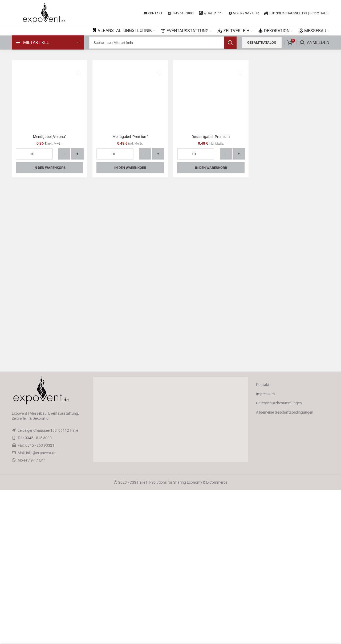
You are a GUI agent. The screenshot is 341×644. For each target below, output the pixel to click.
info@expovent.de (41, 607)
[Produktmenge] (34, 486)
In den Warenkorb (50, 500)
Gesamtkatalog (262, 42)
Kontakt (263, 539)
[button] (170, 573)
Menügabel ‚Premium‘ (130, 469)
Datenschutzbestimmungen (279, 557)
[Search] (163, 43)
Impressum (265, 548)
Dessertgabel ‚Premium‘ (211, 469)
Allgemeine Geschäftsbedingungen (285, 566)
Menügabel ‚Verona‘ (49, 469)
